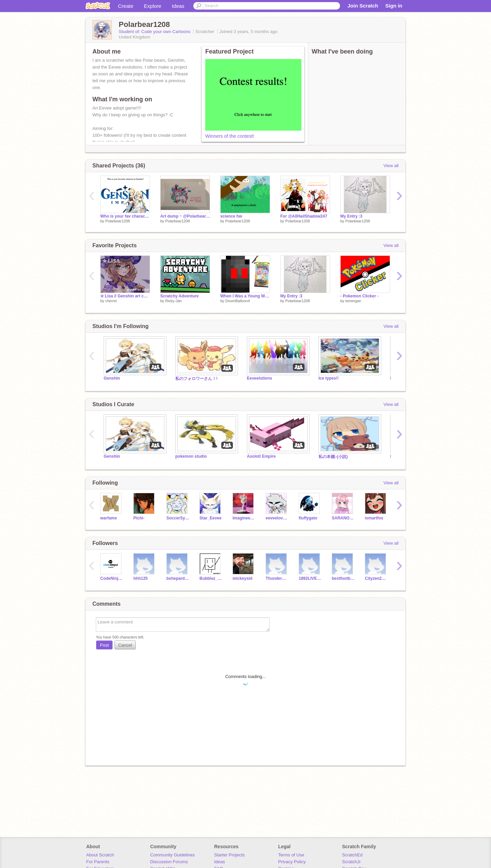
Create (126, 6)
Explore (153, 6)
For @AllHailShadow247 (304, 216)
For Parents (98, 862)
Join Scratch (363, 6)
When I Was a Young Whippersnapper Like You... (245, 296)
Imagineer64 (244, 518)
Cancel (125, 645)
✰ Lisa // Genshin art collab (125, 296)
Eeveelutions (259, 378)
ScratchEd (352, 855)
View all (391, 166)
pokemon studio (191, 456)
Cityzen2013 (376, 578)
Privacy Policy (292, 862)
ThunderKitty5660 (277, 578)
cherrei (111, 301)
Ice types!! (329, 378)
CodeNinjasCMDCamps (112, 578)
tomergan (353, 301)
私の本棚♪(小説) (333, 457)
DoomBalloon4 (238, 301)
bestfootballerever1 (343, 578)
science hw (231, 216)
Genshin (112, 378)
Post (104, 645)
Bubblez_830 (211, 578)
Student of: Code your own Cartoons (155, 32)
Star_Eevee (211, 518)
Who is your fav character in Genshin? (125, 216)
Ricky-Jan (174, 301)
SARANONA (343, 518)
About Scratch (100, 855)
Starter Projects (229, 855)
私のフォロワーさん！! (196, 379)
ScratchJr (351, 862)
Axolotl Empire (261, 456)
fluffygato (308, 518)
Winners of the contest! (230, 136)
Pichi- (139, 518)
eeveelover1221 (277, 518)
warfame (109, 518)
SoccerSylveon (178, 518)
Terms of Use (291, 855)
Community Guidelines (172, 855)
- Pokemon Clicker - (359, 296)
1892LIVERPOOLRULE (310, 578)
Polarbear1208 (118, 221)
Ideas (178, 6)
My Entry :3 (351, 216)
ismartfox (374, 518)
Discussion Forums (169, 862)
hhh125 (140, 578)
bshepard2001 (178, 578)
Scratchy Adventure (180, 296)
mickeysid (242, 578)
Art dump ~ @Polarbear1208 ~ (185, 216)
